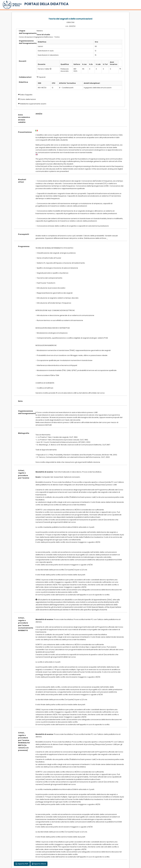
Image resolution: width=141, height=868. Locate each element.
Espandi (41, 77)
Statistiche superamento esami (33, 104)
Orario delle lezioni (28, 99)
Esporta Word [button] (39, 864)
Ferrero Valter (44, 69)
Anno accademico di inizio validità (24, 119)
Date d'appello (26, 95)
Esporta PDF (22, 864)
